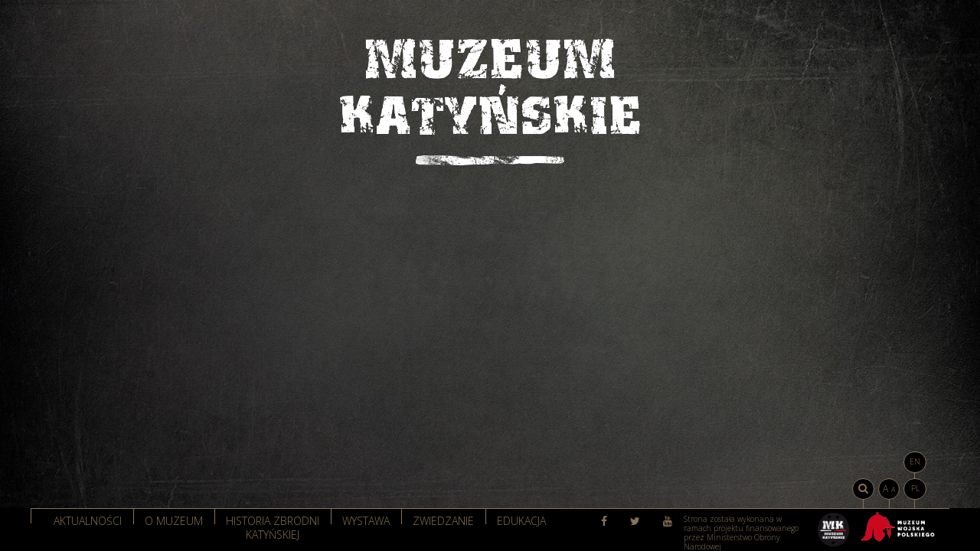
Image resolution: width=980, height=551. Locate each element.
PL (915, 488)
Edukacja (521, 521)
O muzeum (174, 521)
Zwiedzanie (443, 521)
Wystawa (366, 521)
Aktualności (88, 521)
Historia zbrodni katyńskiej (273, 527)
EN (915, 461)
